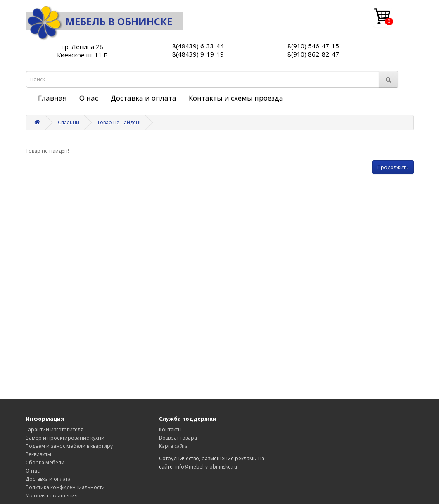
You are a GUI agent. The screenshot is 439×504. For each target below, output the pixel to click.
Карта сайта (173, 446)
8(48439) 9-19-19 (198, 54)
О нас (89, 98)
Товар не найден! (119, 122)
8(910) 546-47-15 (313, 46)
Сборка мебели (45, 463)
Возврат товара (178, 438)
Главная (52, 98)
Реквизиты (38, 454)
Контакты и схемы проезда (236, 98)
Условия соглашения (52, 496)
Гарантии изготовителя (55, 429)
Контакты (170, 429)
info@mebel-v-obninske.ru (206, 467)
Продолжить (393, 167)
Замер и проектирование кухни (65, 438)
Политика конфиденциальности (65, 487)
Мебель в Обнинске (99, 21)
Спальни (69, 122)
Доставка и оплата (144, 98)
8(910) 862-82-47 (313, 54)
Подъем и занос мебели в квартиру (69, 446)
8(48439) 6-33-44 (198, 46)
